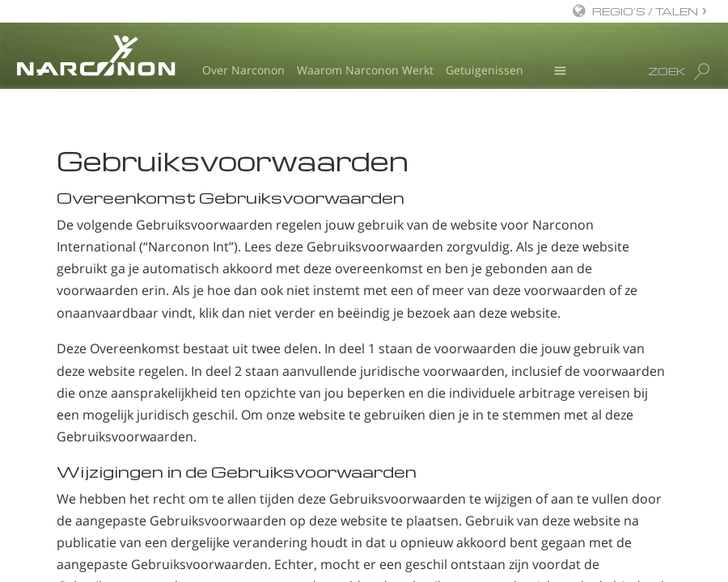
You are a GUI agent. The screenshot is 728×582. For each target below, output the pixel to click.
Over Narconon (243, 70)
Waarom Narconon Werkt (365, 70)
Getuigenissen (485, 70)
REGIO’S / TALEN (645, 11)
